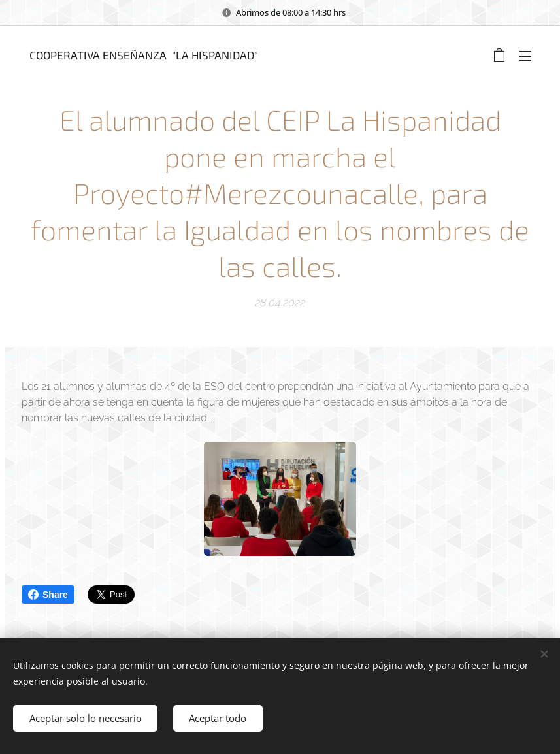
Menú (525, 56)
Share (48, 595)
